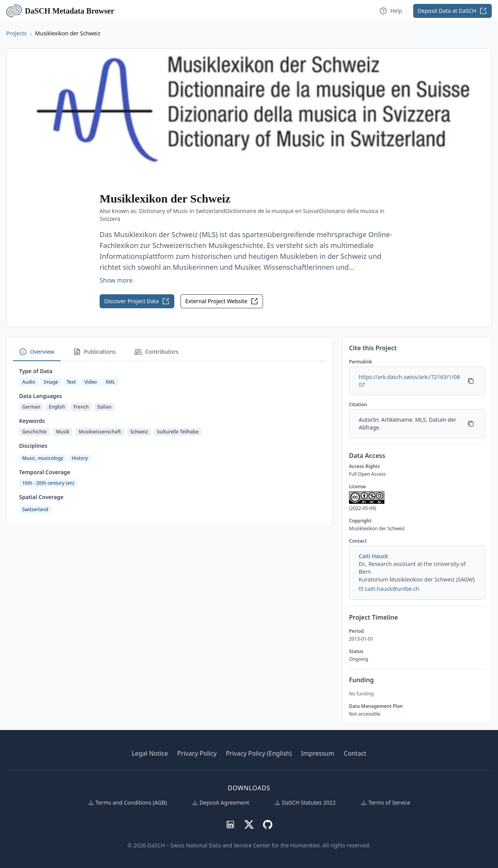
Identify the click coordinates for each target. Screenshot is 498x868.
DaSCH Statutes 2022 (305, 803)
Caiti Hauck (373, 556)
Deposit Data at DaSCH (452, 11)
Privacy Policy (197, 753)
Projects (16, 33)
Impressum (318, 753)
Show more (116, 280)
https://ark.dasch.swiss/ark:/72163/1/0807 (409, 381)
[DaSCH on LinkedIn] (230, 824)
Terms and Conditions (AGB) (127, 803)
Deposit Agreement (221, 803)
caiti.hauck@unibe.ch (389, 589)
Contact (355, 753)
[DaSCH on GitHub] (268, 824)
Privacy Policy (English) (259, 753)
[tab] (37, 352)
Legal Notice (150, 753)
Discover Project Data (137, 301)
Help (391, 11)
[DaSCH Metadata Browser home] (16, 11)
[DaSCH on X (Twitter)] (249, 824)
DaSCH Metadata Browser (70, 11)
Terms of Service (386, 803)
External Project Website (222, 301)
